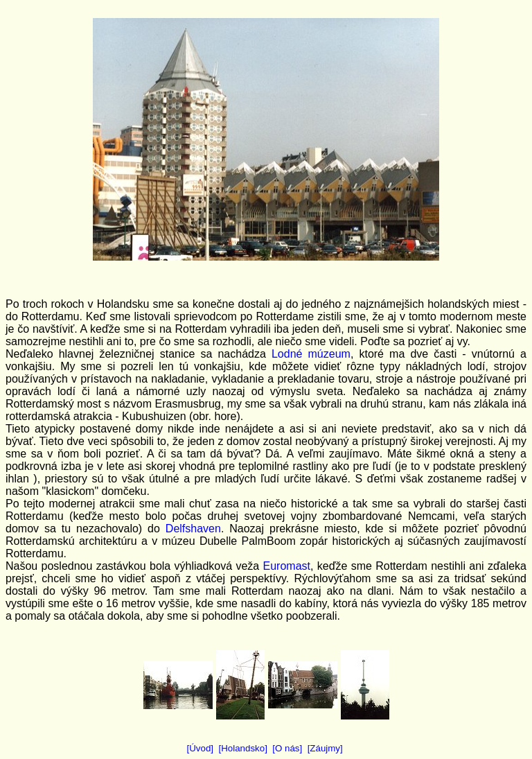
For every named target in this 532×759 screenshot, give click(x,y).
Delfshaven (193, 529)
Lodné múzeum (311, 354)
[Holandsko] (242, 748)
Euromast (287, 566)
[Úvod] (201, 748)
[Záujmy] (325, 748)
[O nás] (287, 748)
